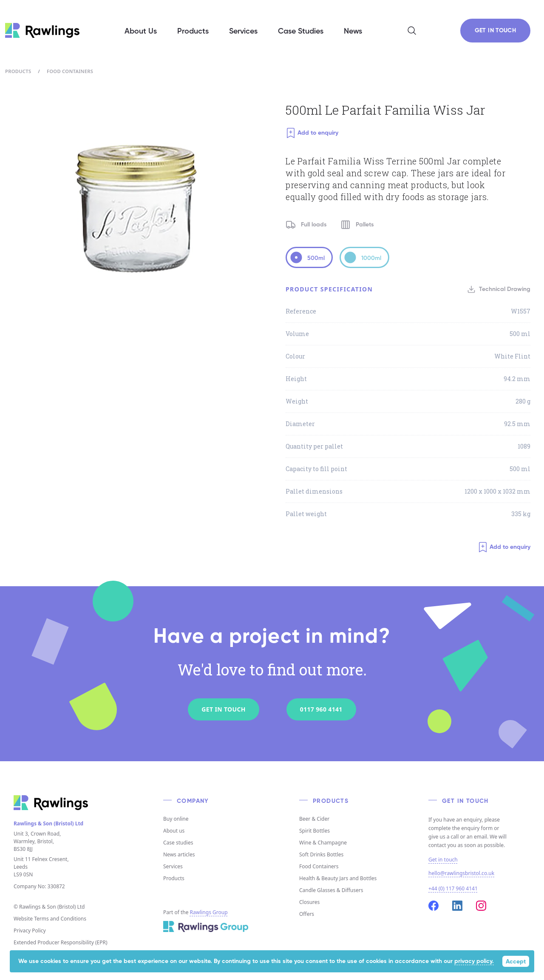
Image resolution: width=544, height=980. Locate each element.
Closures (309, 902)
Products (18, 71)
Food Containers (70, 71)
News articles (179, 854)
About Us (141, 31)
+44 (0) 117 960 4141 (453, 888)
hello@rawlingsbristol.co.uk (461, 873)
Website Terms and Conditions (50, 919)
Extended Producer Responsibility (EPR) (61, 942)
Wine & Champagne (323, 843)
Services (173, 866)
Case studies (178, 843)
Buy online (176, 819)
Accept (516, 962)
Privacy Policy (30, 931)
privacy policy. (474, 961)
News (353, 31)
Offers (307, 914)
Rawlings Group (209, 912)
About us (174, 831)
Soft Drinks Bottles (321, 854)
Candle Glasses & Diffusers (331, 890)
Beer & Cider (314, 819)
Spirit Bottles (314, 831)
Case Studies (301, 31)
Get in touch (443, 860)
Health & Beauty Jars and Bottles (338, 878)
